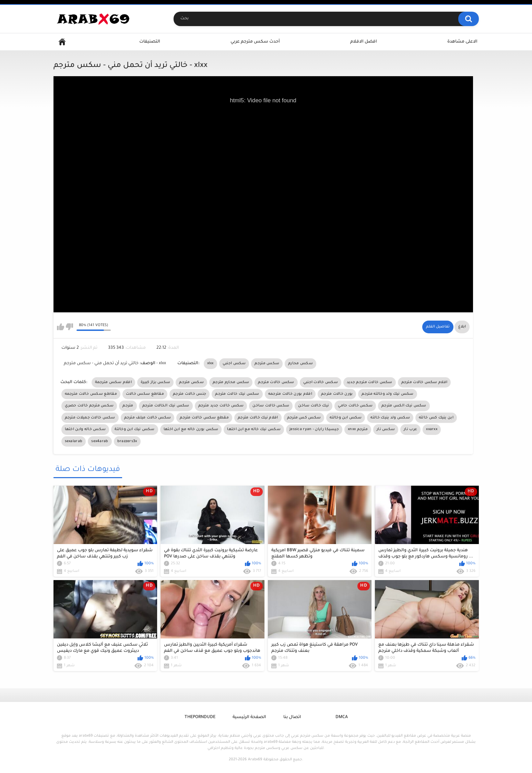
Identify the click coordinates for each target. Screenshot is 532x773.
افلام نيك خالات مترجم (258, 418)
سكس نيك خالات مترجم (237, 394)
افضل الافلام (364, 42)
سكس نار (386, 429)
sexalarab (74, 441)
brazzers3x (127, 441)
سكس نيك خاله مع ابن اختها (254, 429)
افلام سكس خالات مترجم (424, 382)
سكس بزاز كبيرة (155, 382)
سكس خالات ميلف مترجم (148, 418)
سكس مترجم (267, 364)
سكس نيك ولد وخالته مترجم (387, 394)
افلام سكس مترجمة (114, 382)
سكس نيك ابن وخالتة (134, 429)
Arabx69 (255, 760)
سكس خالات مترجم (276, 382)
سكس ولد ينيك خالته (390, 418)
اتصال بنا (292, 717)
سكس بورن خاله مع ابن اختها (191, 429)
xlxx (210, 364)
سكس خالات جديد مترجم (221, 406)
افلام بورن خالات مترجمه (290, 394)
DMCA (342, 717)
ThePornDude (200, 717)
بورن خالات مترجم (337, 394)
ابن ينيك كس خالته (436, 418)
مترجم (128, 406)
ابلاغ (462, 327)
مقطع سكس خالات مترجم (204, 418)
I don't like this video (69, 327)
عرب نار (410, 429)
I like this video (61, 327)
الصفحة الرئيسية (249, 717)
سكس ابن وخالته (346, 418)
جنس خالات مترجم (190, 394)
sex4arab (100, 441)
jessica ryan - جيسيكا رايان (314, 429)
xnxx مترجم (358, 429)
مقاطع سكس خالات (145, 394)
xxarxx (432, 429)
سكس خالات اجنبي (321, 382)
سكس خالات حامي (355, 406)
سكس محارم (300, 364)
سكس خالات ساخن (271, 406)
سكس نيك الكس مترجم (404, 406)
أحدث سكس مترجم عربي (255, 42)
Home (62, 42)
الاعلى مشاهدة (462, 42)
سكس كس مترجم (304, 418)
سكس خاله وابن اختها (85, 429)
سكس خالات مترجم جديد (370, 382)
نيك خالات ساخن (314, 406)
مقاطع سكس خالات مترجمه (91, 394)
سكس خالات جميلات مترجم (90, 418)
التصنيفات (150, 42)
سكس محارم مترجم (231, 382)
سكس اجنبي (234, 364)
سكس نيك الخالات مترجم (166, 406)
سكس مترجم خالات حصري (89, 406)
